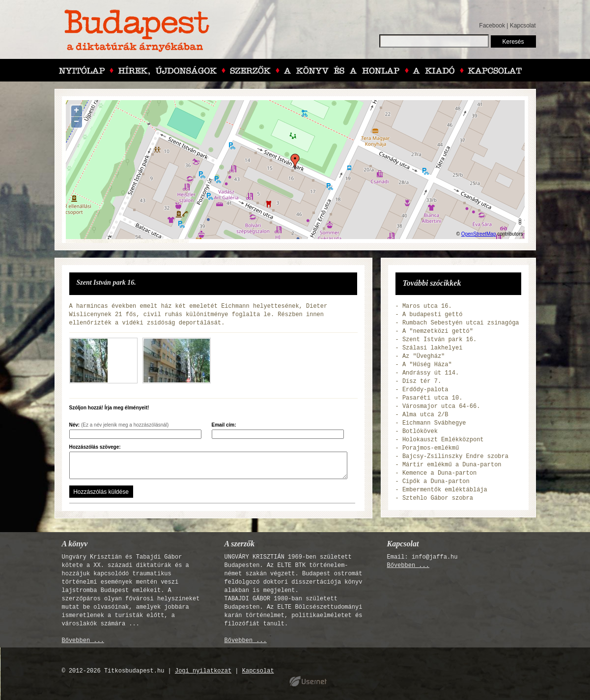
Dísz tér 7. (422, 381)
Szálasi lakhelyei (432, 348)
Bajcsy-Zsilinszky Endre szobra (455, 457)
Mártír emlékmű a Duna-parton (452, 465)
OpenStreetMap (479, 234)
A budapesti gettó (432, 315)
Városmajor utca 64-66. (441, 406)
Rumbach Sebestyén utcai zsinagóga (461, 323)
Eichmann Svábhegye (434, 423)
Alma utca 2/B (425, 415)
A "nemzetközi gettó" (438, 331)
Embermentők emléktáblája (445, 490)
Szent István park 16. (439, 340)
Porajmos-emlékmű (431, 448)
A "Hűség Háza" (427, 365)
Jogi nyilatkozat (203, 671)
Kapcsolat (523, 26)
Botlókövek (420, 431)
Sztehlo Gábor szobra (438, 498)
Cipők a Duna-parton (436, 482)
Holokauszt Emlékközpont (443, 440)
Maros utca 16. (427, 306)
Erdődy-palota (425, 390)
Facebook (492, 26)
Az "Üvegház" (423, 356)
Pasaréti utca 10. (432, 398)
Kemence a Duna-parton (439, 473)
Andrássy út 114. (431, 373)
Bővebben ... (83, 641)
